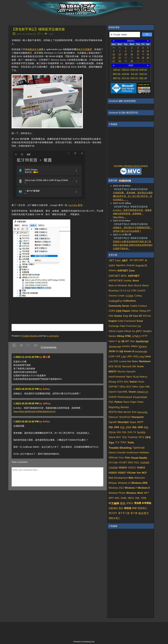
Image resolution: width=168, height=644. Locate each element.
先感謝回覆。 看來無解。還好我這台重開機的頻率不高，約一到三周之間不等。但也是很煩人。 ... (133, 196)
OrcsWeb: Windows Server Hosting (131, 166)
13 (114, 54)
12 (148, 51)
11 (143, 51)
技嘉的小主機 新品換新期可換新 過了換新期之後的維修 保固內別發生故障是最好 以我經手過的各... (133, 245)
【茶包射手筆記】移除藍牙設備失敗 (38, 29)
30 (132, 61)
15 (126, 54)
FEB (125, 70)
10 (138, 51)
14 (120, 54)
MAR (134, 70)
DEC (143, 78)
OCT (126, 78)
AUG (143, 74)
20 (114, 58)
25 (143, 58)
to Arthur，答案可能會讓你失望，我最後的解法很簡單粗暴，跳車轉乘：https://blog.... (132, 214)
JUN (125, 74)
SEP (117, 78)
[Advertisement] (46, 307)
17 (138, 54)
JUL (134, 74)
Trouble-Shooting (30, 336)
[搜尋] (124, 35)
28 (120, 61)
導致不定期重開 (84, 49)
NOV (134, 78)
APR (143, 70)
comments (53, 336)
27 (114, 61)
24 (138, 58)
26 (148, 58)
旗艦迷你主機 (34, 49)
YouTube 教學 (75, 205)
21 (120, 58)
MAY (117, 74)
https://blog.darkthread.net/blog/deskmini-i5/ (34, 411)
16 (132, 54)
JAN (117, 70)
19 (148, 54)
